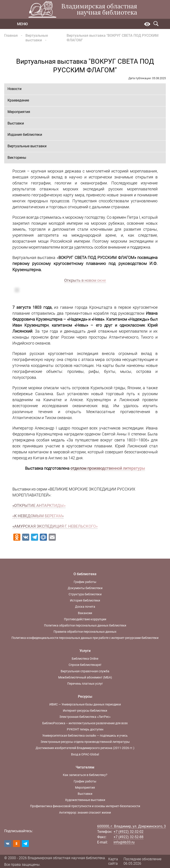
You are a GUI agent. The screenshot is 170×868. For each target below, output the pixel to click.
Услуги (85, 651)
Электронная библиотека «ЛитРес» (85, 717)
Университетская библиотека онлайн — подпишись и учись (85, 736)
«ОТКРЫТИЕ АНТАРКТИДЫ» (39, 505)
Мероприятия (19, 112)
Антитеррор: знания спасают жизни (85, 812)
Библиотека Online (85, 659)
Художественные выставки (85, 800)
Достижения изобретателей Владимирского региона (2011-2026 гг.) (85, 748)
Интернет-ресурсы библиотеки (85, 711)
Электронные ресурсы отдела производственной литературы (85, 742)
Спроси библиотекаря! (85, 665)
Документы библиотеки (85, 588)
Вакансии (85, 613)
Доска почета (85, 607)
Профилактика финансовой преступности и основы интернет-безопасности (85, 806)
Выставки (16, 123)
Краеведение (18, 100)
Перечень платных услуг (85, 684)
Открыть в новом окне (85, 280)
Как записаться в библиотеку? (85, 775)
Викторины (17, 158)
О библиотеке (85, 574)
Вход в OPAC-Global (85, 754)
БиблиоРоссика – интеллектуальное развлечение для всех (85, 723)
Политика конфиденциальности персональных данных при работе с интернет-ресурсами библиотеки (85, 638)
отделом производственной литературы (108, 468)
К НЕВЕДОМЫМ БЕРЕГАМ (38, 516)
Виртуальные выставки (37, 38)
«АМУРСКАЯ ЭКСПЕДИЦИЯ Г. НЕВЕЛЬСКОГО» (55, 526)
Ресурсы (85, 697)
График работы (85, 582)
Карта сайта (113, 861)
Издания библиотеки (25, 135)
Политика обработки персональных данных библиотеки (85, 625)
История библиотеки (85, 600)
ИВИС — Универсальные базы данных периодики (85, 704)
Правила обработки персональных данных (85, 632)
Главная (11, 35)
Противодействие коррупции (85, 619)
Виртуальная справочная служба (85, 671)
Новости (14, 89)
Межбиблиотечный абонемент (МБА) (85, 677)
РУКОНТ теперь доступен (85, 729)
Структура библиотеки (85, 594)
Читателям (85, 767)
